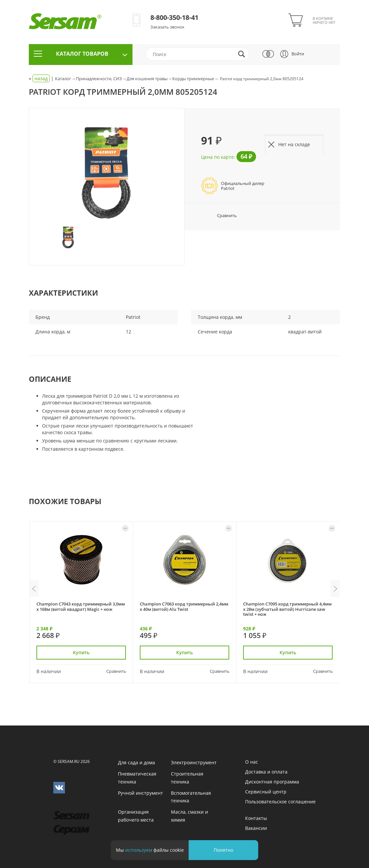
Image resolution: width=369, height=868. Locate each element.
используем (139, 850)
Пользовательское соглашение (280, 802)
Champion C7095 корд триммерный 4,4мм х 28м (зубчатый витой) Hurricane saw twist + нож (287, 609)
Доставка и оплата (266, 772)
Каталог (63, 79)
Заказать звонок (167, 27)
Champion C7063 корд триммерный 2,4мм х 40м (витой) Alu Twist (184, 606)
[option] (107, 173)
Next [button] (335, 589)
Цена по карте (217, 157)
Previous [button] (34, 589)
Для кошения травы (147, 79)
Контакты (256, 818)
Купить (81, 652)
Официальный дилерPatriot (243, 186)
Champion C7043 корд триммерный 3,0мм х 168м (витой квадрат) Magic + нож (81, 606)
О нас (252, 762)
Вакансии (256, 828)
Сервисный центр (266, 792)
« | (42, 79)
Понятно (223, 850)
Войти (298, 54)
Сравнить (219, 215)
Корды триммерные (193, 79)
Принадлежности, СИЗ (99, 79)
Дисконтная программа (272, 782)
